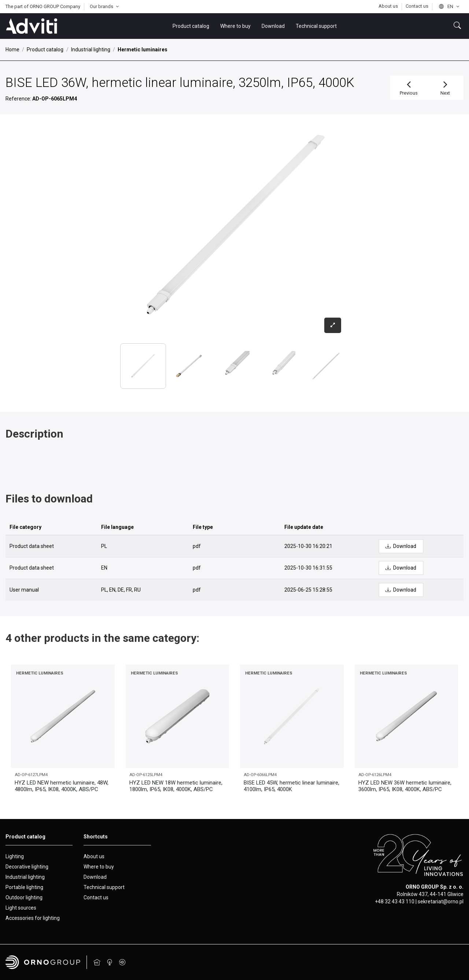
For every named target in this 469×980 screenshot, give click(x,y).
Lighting (15, 856)
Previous (409, 87)
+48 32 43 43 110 (395, 902)
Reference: (18, 99)
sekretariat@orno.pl (441, 902)
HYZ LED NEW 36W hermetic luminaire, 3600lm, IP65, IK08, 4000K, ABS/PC (405, 786)
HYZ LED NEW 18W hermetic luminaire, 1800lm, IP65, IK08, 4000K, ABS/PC (176, 786)
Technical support (104, 887)
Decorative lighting (27, 867)
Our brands (105, 6)
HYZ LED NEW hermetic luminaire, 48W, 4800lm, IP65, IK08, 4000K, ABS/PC (62, 786)
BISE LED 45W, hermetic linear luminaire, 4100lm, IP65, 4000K (291, 786)
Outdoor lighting (24, 897)
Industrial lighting (25, 877)
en (450, 6)
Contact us (417, 6)
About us (389, 6)
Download (95, 877)
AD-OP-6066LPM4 (260, 775)
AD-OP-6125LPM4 (146, 775)
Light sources (21, 908)
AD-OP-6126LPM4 (375, 775)
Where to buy (99, 867)
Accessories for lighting (33, 918)
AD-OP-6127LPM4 (31, 775)
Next (445, 87)
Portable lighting (24, 887)
